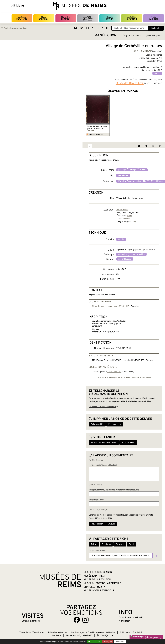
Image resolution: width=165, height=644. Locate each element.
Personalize (120, 642)
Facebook (106, 544)
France (129, 216)
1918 (134, 222)
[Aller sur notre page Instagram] (85, 620)
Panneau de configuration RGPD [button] (79, 636)
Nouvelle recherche (91, 28)
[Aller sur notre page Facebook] (77, 620)
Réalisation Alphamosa (58, 632)
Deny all (108, 642)
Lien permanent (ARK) (97, 551)
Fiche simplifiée (97, 424)
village (133, 170)
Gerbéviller (123, 176)
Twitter (94, 544)
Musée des (22, 18)
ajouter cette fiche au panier (104, 443)
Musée (44, 18)
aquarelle (122, 254)
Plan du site (56, 636)
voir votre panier (154, 36)
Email (132, 544)
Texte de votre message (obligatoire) (103, 465)
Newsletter (124, 621)
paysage (122, 170)
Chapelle (110, 18)
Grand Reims (38, 632)
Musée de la (66, 18)
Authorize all (94, 642)
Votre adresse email (96, 500)
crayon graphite (138, 254)
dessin (157, 74)
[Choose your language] (105, 636)
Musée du (88, 18)
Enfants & (31, 621)
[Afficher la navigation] (13, 6)
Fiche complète (115, 424)
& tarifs (131, 617)
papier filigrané (125, 259)
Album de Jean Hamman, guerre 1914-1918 (97, 128)
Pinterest (120, 544)
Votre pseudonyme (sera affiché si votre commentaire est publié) (114, 490)
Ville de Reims (25, 632)
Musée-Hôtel (132, 18)
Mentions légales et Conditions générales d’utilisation (93, 632)
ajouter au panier (132, 36)
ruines (143, 170)
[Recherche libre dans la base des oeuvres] (130, 28)
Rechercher (156, 28)
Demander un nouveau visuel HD (102, 407)
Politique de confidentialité (131, 632)
